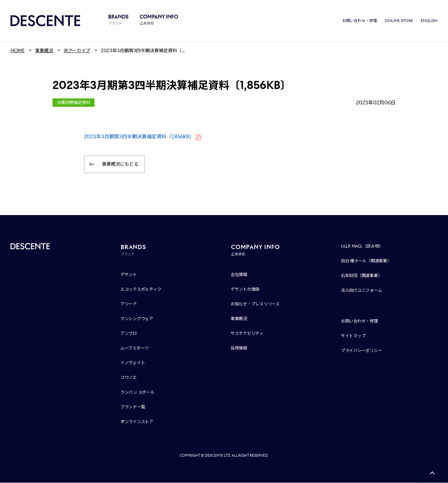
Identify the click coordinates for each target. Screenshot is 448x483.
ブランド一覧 (133, 407)
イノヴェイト (133, 363)
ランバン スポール (138, 392)
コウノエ (129, 378)
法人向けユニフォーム (362, 291)
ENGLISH (429, 21)
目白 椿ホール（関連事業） (366, 261)
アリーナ (129, 304)
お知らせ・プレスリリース (255, 304)
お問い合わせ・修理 (360, 21)
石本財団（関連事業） (362, 276)
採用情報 (239, 348)
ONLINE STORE (399, 21)
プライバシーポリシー (362, 351)
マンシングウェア (137, 319)
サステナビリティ (247, 334)
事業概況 (239, 319)
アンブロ (129, 334)
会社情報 (239, 275)
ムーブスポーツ (135, 348)
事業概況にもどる (120, 165)
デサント (129, 275)
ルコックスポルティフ (141, 289)
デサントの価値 (245, 289)
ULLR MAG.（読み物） (362, 246)
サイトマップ (353, 336)
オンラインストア (137, 422)
